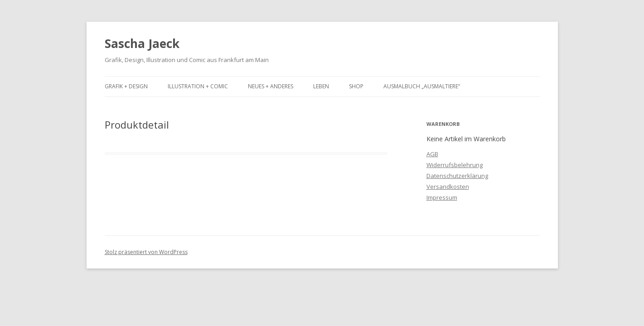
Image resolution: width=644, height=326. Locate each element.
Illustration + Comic (198, 86)
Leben (321, 86)
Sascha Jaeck (142, 43)
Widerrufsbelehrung (455, 165)
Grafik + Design (126, 86)
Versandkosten (448, 187)
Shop (356, 86)
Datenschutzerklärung (457, 176)
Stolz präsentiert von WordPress (146, 252)
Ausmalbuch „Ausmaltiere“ (422, 86)
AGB (432, 154)
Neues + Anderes (271, 86)
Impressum (442, 197)
